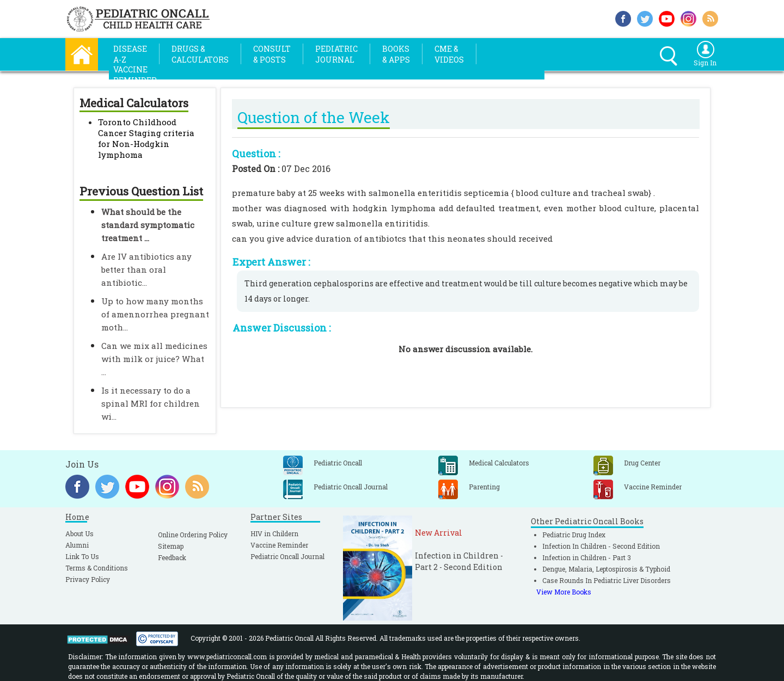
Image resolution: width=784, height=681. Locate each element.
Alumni (77, 545)
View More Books (564, 592)
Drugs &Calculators (200, 54)
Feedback (172, 557)
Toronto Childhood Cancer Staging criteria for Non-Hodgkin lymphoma (146, 138)
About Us (79, 533)
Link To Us (82, 556)
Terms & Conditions (97, 568)
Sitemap (171, 546)
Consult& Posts (272, 54)
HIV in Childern (274, 533)
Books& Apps (396, 54)
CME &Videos (449, 54)
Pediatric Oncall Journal (287, 556)
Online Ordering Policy (193, 535)
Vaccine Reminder (279, 545)
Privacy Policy (88, 579)
